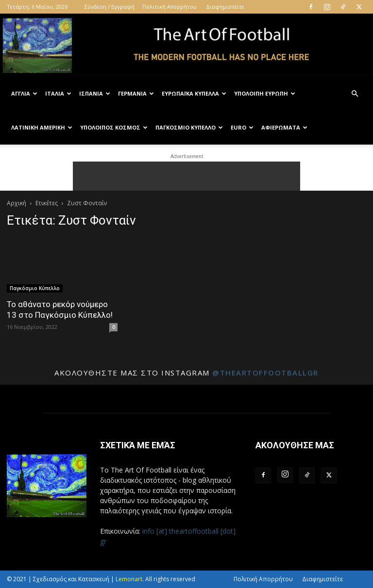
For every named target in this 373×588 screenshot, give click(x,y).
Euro (242, 127)
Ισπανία (95, 93)
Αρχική (17, 203)
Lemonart (129, 579)
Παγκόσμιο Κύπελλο (189, 127)
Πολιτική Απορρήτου (170, 7)
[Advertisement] (186, 176)
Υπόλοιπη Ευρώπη (265, 93)
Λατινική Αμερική (42, 127)
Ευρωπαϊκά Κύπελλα (194, 93)
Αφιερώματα (284, 127)
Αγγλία (24, 93)
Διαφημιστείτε (225, 7)
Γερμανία (136, 93)
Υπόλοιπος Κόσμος (114, 127)
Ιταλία (58, 93)
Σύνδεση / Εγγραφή (110, 7)
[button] (355, 94)
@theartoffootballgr (265, 373)
